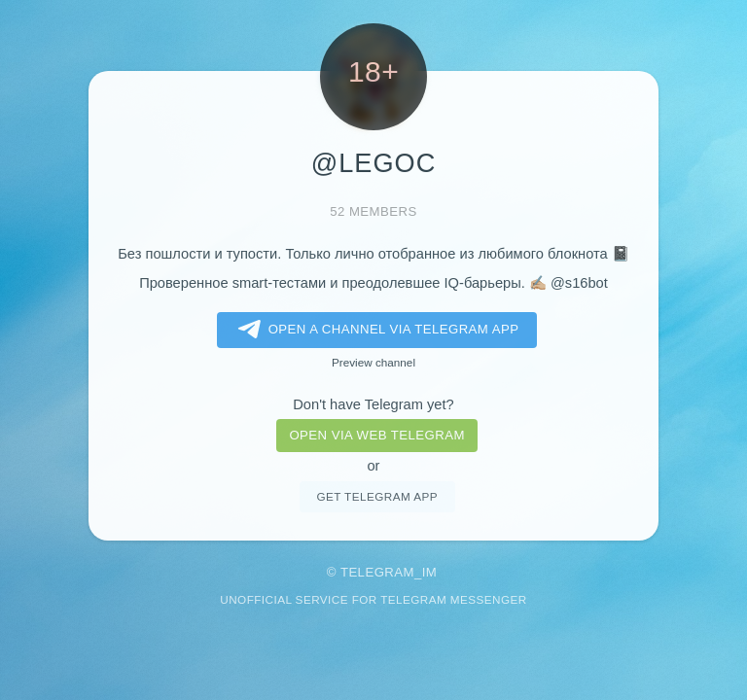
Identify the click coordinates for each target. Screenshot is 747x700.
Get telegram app (376, 496)
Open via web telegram (376, 435)
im (430, 572)
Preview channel (373, 362)
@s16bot (579, 283)
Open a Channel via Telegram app (375, 330)
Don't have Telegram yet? (373, 404)
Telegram (377, 572)
